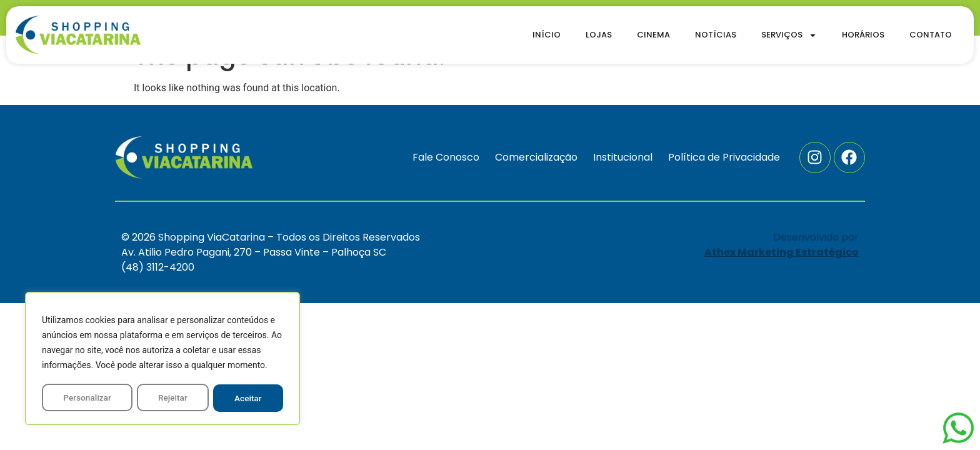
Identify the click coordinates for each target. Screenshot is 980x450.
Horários (863, 35)
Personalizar (87, 398)
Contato (931, 35)
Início (547, 35)
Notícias (716, 35)
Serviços (789, 35)
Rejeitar (173, 398)
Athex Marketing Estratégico (782, 252)
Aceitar (248, 398)
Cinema (653, 35)
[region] (162, 359)
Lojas (599, 35)
